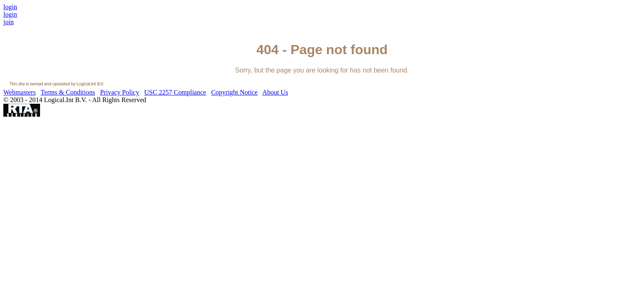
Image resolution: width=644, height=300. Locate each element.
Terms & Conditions (68, 92)
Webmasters (20, 92)
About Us (275, 92)
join (9, 22)
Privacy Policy (120, 92)
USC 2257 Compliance (175, 92)
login (10, 7)
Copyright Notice (234, 92)
